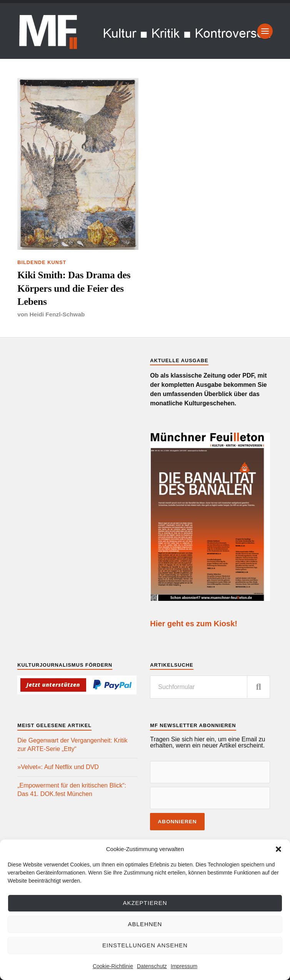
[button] (278, 849)
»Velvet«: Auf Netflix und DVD (58, 767)
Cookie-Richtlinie (113, 966)
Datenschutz (152, 966)
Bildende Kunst (42, 262)
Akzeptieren (145, 903)
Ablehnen (145, 924)
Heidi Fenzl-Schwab (57, 314)
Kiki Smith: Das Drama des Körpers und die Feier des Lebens (74, 288)
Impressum (184, 966)
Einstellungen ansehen (145, 945)
